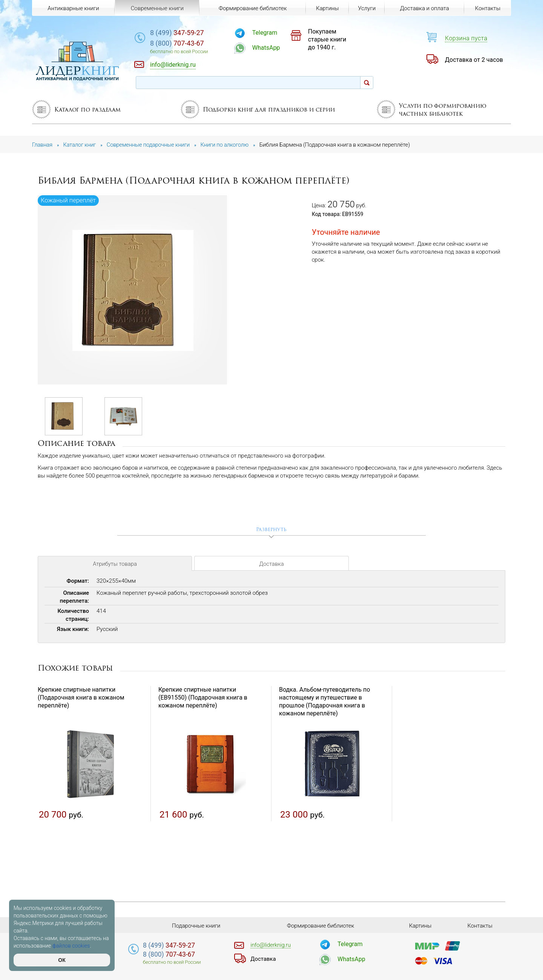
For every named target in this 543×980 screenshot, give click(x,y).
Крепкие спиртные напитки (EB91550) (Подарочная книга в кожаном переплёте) (203, 698)
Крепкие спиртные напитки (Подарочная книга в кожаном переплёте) (81, 698)
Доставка (271, 565)
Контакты (487, 8)
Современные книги (157, 8)
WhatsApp (270, 48)
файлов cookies (71, 946)
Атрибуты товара (115, 565)
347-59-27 (183, 33)
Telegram (268, 33)
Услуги (367, 8)
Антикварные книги (73, 8)
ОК (62, 960)
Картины (327, 8)
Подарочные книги (196, 926)
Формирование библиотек (252, 8)
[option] (133, 290)
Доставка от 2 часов (474, 60)
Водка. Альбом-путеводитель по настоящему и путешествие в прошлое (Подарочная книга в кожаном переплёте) (324, 702)
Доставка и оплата (424, 8)
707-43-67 (183, 43)
